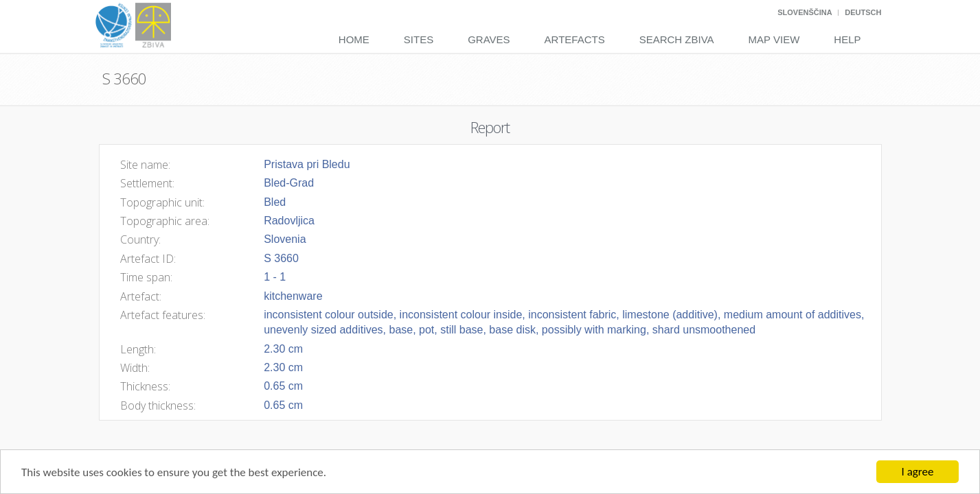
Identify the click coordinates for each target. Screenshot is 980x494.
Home (354, 39)
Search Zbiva (677, 39)
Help (847, 39)
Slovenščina (805, 12)
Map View (774, 39)
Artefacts (575, 39)
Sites (419, 39)
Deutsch (863, 12)
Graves (489, 39)
